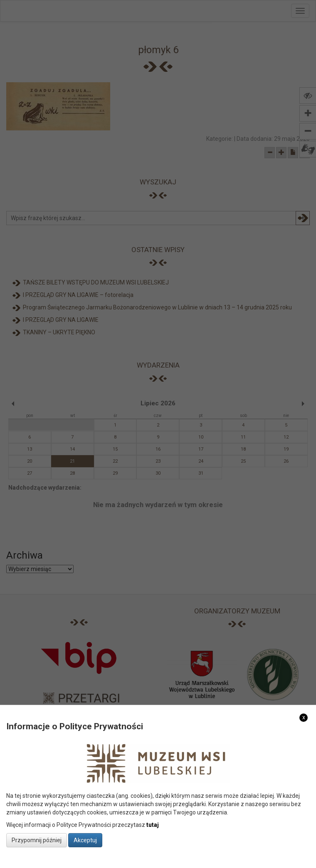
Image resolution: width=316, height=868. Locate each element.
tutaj (153, 825)
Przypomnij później (37, 840)
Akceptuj (85, 840)
